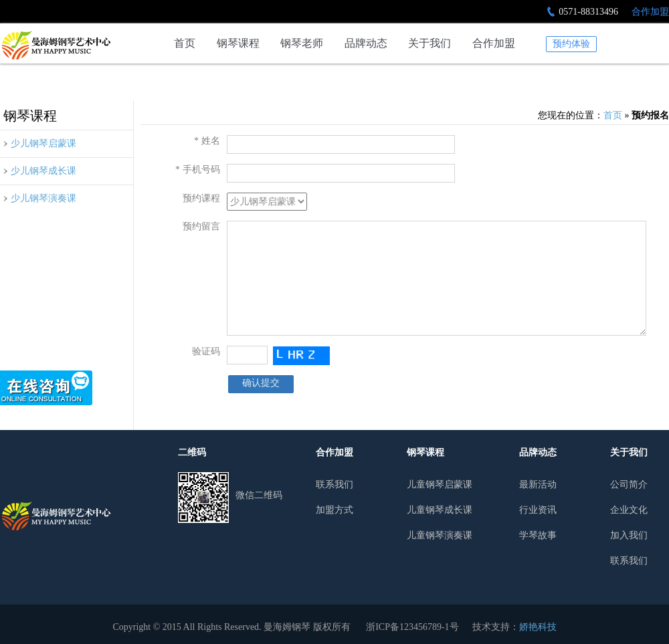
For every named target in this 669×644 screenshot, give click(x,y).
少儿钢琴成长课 (43, 171)
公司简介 (629, 485)
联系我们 (334, 485)
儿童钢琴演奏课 (440, 535)
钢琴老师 (302, 43)
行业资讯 (538, 510)
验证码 (206, 351)
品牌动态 (366, 43)
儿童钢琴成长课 (440, 510)
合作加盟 (650, 12)
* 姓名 (207, 141)
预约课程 (201, 198)
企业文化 (629, 510)
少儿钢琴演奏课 (43, 198)
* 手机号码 (198, 170)
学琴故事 (538, 535)
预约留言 (201, 226)
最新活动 (538, 485)
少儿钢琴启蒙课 (43, 143)
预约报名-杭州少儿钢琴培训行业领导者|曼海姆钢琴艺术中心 (56, 45)
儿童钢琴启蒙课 (440, 485)
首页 (185, 43)
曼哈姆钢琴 (56, 516)
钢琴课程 (238, 43)
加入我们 (629, 535)
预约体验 (571, 44)
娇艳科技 (538, 627)
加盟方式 (334, 510)
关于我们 (429, 43)
